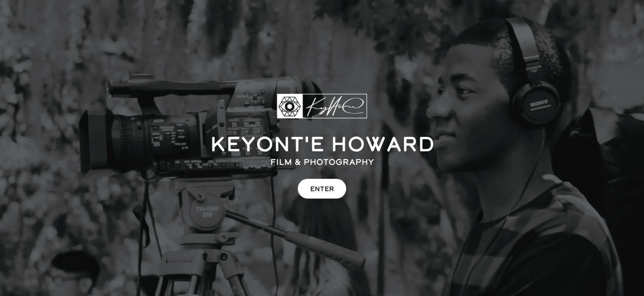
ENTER (322, 189)
